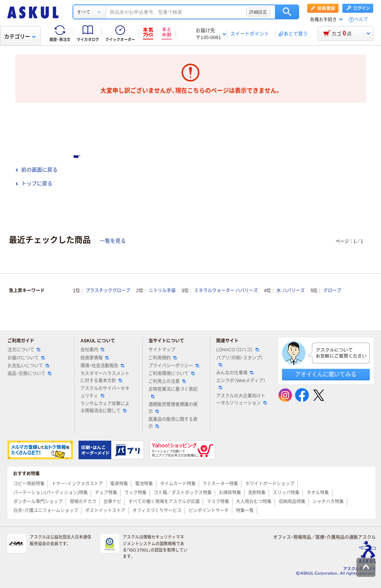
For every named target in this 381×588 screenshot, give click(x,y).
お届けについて (26, 358)
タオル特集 (318, 493)
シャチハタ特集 (328, 502)
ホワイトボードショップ (270, 484)
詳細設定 (258, 12)
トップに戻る (34, 183)
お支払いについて (28, 366)
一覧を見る (113, 241)
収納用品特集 (292, 502)
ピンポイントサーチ (209, 511)
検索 (287, 12)
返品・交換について (29, 374)
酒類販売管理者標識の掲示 (173, 408)
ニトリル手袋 (162, 291)
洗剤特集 (257, 493)
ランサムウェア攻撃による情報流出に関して (105, 407)
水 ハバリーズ (290, 291)
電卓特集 (119, 484)
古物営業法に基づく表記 (173, 392)
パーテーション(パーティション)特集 (51, 493)
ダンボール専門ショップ (38, 502)
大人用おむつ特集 (254, 502)
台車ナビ (112, 502)
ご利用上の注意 (167, 381)
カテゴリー (20, 36)
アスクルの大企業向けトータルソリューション (241, 400)
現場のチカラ (83, 502)
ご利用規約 (163, 358)
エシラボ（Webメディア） (241, 384)
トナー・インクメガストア (77, 484)
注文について (24, 350)
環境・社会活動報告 (102, 366)
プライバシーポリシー (174, 366)
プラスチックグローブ (108, 291)
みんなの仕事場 (235, 373)
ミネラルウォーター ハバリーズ (226, 291)
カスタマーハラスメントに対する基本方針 (105, 377)
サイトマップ (162, 350)
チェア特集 (106, 493)
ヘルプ (361, 20)
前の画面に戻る (36, 170)
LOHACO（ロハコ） (238, 350)
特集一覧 (245, 511)
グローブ (332, 291)
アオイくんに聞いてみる (326, 374)
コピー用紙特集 (29, 484)
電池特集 (144, 484)
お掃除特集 (230, 493)
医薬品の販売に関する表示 (173, 423)
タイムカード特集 (178, 484)
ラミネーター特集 (220, 484)
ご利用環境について (172, 374)
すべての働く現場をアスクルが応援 (164, 502)
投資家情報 (95, 358)
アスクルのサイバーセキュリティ (105, 392)
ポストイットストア (105, 511)
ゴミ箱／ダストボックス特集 (183, 493)
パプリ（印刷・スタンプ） (240, 361)
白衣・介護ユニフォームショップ (46, 511)
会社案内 (92, 350)
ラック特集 (135, 493)
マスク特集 (218, 502)
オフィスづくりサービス (157, 511)
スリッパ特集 (286, 493)
